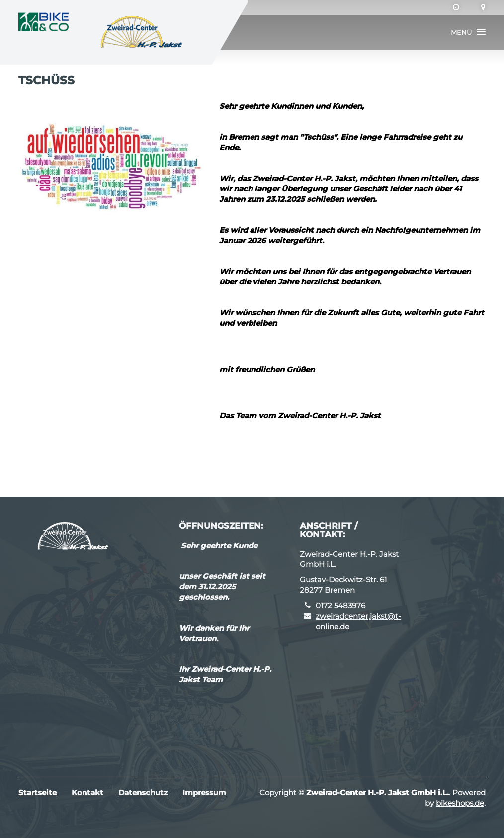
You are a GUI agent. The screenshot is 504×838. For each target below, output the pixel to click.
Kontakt (87, 792)
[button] (468, 32)
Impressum (204, 792)
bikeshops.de (460, 803)
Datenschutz (143, 792)
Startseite (38, 792)
